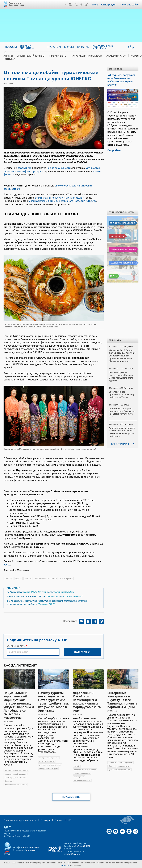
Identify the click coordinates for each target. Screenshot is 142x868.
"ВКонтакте (52, 596)
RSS (69, 820)
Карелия (9, 781)
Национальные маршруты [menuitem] (103, 47)
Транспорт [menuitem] (54, 47)
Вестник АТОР (117, 236)
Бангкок (28, 578)
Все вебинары (120, 444)
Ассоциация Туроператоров (17, 4)
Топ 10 (113, 276)
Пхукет (18, 578)
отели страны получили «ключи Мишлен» (60, 198)
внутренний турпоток (49, 758)
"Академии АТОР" (46, 604)
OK (81, 5)
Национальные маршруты (124, 263)
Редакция (45, 820)
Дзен (65, 5)
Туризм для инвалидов (86, 56)
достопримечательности (46, 578)
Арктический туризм (31, 56)
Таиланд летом (126, 763)
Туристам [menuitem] (83, 47)
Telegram (86, 5)
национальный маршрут (16, 774)
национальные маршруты (16, 770)
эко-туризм (79, 777)
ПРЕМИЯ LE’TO (58, 56)
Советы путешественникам (124, 250)
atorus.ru (65, 865)
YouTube (70, 5)
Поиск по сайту (129, 5)
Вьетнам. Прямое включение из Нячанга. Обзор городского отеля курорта (121, 376)
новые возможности (59, 168)
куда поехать (124, 766)
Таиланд (9, 578)
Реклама (59, 820)
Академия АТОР (116, 56)
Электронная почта (16, 646)
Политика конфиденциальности (20, 820)
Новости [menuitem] (11, 47)
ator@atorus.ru (28, 850)
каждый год (24, 168)
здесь (7, 565)
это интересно (66, 578)
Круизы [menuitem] (69, 47)
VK (76, 5)
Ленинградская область (15, 777)
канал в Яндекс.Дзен (64, 592)
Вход (95, 5)
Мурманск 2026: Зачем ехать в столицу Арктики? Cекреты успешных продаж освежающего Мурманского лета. (122, 356)
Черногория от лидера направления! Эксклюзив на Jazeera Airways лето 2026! (122, 413)
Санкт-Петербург (47, 761)
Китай (77, 766)
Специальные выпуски (122, 223)
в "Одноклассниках (72, 596)
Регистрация (108, 5)
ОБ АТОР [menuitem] (131, 47)
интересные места (82, 780)
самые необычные (82, 773)
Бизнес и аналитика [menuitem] (27, 47)
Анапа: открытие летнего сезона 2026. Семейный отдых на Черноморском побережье (122, 432)
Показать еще (71, 797)
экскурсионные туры (48, 768)
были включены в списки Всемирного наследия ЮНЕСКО (62, 201)
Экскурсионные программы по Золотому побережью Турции (122, 394)
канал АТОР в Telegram (35, 592)
